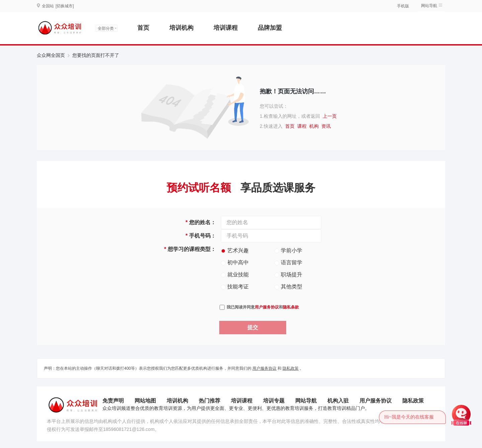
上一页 (330, 116)
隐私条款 (291, 307)
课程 (302, 126)
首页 (143, 28)
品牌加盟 (270, 28)
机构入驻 (338, 401)
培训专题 (274, 401)
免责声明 (113, 401)
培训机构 (181, 28)
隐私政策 (291, 368)
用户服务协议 (267, 307)
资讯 (326, 126)
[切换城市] (65, 6)
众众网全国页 (51, 55)
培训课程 (226, 28)
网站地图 (145, 401)
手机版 (403, 6)
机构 (314, 126)
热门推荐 (210, 401)
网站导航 (429, 6)
